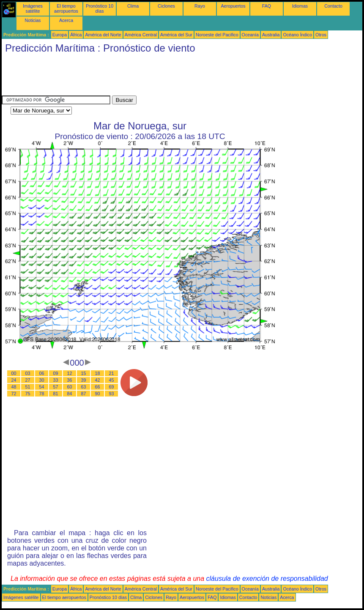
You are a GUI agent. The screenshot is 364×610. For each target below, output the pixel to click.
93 (112, 394)
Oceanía (250, 35)
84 (70, 394)
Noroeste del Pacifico (217, 35)
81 (56, 394)
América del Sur (176, 35)
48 (14, 387)
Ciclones (166, 6)
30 (42, 380)
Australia (271, 35)
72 (14, 394)
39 (84, 380)
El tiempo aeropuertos (66, 8)
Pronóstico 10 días (100, 8)
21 (112, 373)
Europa (60, 35)
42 (98, 380)
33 (56, 380)
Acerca (66, 20)
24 (14, 380)
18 (98, 373)
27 (28, 380)
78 (42, 394)
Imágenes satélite (33, 8)
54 (42, 387)
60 (70, 387)
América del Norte (103, 35)
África (76, 35)
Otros (321, 35)
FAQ (267, 6)
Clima (133, 6)
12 (70, 373)
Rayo (200, 6)
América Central (141, 35)
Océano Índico (297, 35)
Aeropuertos (233, 6)
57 (56, 387)
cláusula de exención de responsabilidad (267, 579)
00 (14, 373)
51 (28, 387)
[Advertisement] (156, 77)
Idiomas (300, 6)
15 (84, 373)
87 (84, 394)
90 (98, 394)
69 (112, 387)
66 (98, 387)
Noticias (33, 20)
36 (70, 380)
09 (56, 373)
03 (28, 373)
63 (84, 387)
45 (112, 380)
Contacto (333, 6)
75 (28, 394)
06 (42, 373)
